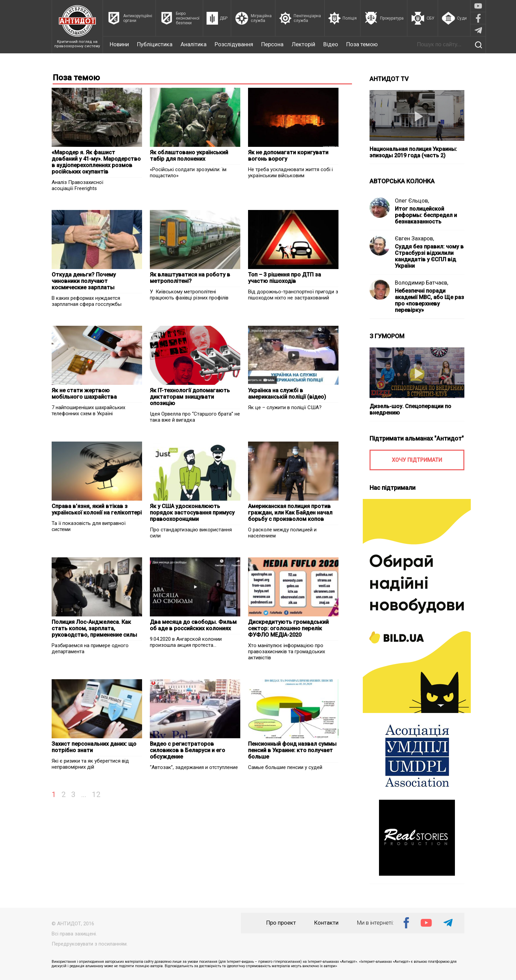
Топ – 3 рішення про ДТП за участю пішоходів (284, 278)
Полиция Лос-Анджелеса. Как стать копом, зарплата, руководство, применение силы (94, 628)
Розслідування (234, 44)
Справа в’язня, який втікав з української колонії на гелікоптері (97, 509)
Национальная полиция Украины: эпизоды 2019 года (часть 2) (413, 152)
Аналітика (194, 44)
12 (96, 794)
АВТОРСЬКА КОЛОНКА (402, 181)
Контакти (326, 923)
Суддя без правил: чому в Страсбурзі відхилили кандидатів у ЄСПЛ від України (429, 256)
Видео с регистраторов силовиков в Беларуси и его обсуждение (187, 750)
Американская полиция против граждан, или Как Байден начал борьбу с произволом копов (290, 513)
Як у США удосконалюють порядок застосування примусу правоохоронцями (192, 513)
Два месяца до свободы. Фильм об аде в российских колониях (193, 625)
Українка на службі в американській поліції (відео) (287, 394)
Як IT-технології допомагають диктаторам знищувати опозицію (190, 397)
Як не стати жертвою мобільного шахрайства (84, 394)
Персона (272, 44)
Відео (331, 44)
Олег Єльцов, (412, 201)
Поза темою (362, 44)
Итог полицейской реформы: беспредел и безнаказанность (426, 215)
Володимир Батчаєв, (422, 283)
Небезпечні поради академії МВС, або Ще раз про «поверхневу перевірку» (429, 300)
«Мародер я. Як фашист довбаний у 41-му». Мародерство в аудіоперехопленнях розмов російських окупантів (96, 162)
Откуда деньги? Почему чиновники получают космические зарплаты (84, 281)
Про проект (281, 923)
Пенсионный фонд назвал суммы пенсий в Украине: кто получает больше (292, 750)
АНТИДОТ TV (389, 79)
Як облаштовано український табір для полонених (189, 156)
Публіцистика (155, 44)
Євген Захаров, (414, 239)
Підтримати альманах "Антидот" (417, 438)
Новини (119, 44)
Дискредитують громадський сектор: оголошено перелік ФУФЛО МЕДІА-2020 (288, 628)
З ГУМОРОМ (387, 336)
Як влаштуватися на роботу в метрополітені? (190, 278)
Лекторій (303, 44)
